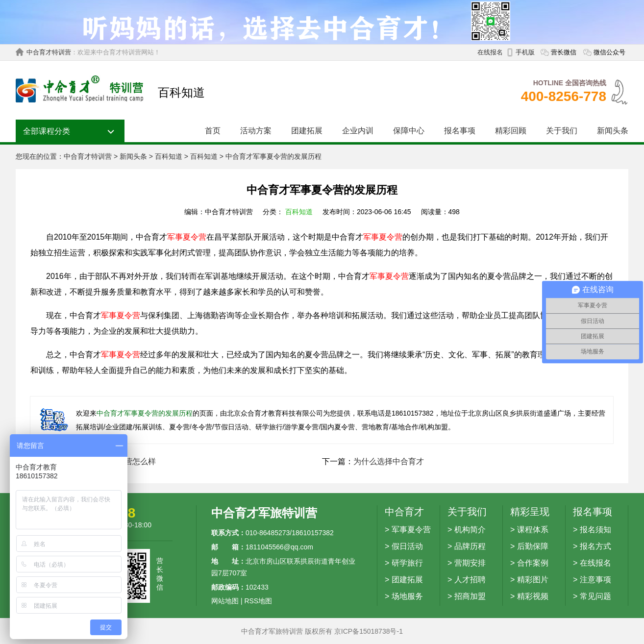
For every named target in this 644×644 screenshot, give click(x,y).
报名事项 (460, 131)
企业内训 (358, 131)
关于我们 (562, 131)
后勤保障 (533, 546)
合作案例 (533, 563)
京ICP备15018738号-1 (369, 631)
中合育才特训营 (49, 52)
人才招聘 (470, 580)
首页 (213, 131)
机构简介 (470, 530)
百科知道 (169, 156)
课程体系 (533, 530)
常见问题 (595, 596)
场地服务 (407, 596)
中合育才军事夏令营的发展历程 (145, 413)
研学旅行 (407, 563)
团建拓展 (307, 131)
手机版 (525, 52)
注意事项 (595, 580)
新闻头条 (613, 131)
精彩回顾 (511, 131)
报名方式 (595, 546)
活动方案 (256, 131)
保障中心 (409, 131)
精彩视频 (533, 596)
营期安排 (470, 563)
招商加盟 (470, 596)
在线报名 (490, 52)
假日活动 (407, 546)
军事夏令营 (187, 237)
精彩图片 (533, 580)
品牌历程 (470, 546)
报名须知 (595, 530)
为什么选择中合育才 (389, 461)
